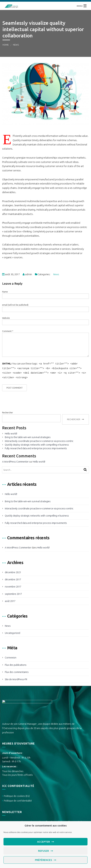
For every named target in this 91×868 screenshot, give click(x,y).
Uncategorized (12, 632)
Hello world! (11, 432)
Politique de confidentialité (18, 799)
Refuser (44, 851)
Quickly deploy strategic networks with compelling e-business (37, 443)
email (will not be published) (15, 305)
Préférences (44, 860)
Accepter (44, 842)
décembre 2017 (13, 578)
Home (6, 45)
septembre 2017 (13, 593)
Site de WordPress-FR (16, 678)
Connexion (11, 656)
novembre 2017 (13, 585)
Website (6, 318)
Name (5, 292)
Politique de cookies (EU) (17, 795)
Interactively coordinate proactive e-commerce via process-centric (39, 440)
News (16, 45)
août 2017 (10, 600)
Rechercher (8, 411)
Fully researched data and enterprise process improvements (36, 447)
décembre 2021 (13, 571)
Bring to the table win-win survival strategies (28, 436)
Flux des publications (16, 664)
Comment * (8, 331)
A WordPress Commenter (15, 460)
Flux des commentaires (17, 671)
